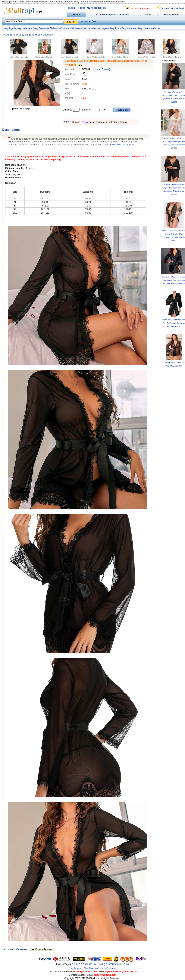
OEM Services (171, 15)
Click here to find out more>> (119, 145)
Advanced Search (90, 21)
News (148, 15)
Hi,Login (71, 8)
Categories (11, 35)
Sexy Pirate (115, 28)
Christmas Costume (59, 28)
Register (81, 8)
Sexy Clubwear (129, 28)
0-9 (127, 964)
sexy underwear (25, 28)
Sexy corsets (144, 28)
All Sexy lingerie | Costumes (112, 15)
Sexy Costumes (41, 28)
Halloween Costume (80, 28)
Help (104, 8)
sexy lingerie (10, 28)
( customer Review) (100, 69)
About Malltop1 (91, 968)
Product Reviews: (17, 949)
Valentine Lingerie (100, 28)
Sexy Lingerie (27, 35)
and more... (157, 28)
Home (76, 15)
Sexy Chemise (44, 35)
